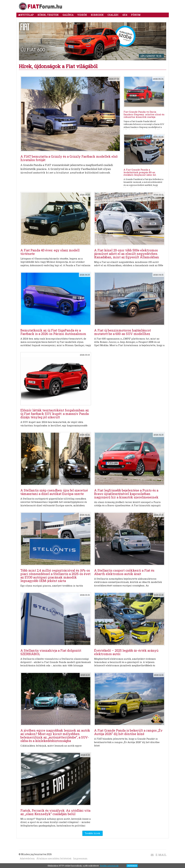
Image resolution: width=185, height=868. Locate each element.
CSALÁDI (113, 15)
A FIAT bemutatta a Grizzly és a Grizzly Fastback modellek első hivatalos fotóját (69, 158)
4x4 (125, 15)
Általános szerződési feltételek (54, 858)
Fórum (136, 15)
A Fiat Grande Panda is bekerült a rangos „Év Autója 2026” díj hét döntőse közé (128, 732)
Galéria (68, 15)
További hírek (93, 833)
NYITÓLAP (26, 15)
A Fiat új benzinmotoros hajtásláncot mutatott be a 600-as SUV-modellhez (123, 332)
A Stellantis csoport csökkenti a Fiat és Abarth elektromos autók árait (124, 572)
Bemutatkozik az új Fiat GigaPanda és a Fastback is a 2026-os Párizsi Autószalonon (53, 332)
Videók (82, 15)
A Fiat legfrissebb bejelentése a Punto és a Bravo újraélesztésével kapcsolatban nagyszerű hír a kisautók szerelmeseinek (126, 494)
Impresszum (80, 858)
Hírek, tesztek (48, 15)
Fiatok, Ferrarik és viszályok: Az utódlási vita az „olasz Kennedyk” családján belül (55, 812)
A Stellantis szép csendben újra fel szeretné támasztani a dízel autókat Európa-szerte (54, 492)
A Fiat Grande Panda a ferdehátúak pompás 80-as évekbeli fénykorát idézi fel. (140, 172)
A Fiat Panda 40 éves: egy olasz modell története (50, 252)
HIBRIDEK (97, 15)
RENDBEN (132, 866)
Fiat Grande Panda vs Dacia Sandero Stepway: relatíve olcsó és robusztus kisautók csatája (144, 114)
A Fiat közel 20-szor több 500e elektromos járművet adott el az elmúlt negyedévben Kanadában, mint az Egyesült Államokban (127, 254)
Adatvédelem (27, 858)
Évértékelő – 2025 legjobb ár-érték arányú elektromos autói (126, 652)
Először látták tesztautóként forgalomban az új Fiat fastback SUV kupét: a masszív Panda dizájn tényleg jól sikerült (55, 414)
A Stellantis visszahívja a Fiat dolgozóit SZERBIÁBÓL (51, 652)
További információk (109, 866)
